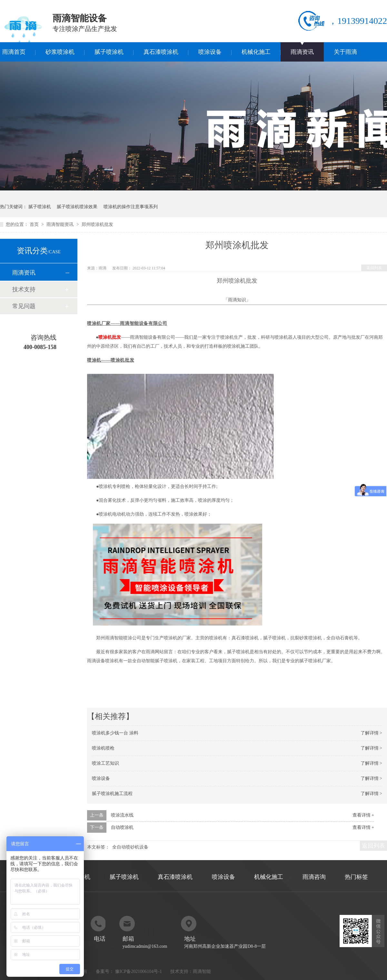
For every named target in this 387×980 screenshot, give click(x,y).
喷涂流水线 (122, 815)
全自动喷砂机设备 (130, 847)
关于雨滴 (345, 52)
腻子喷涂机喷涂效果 (77, 207)
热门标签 (356, 877)
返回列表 (374, 268)
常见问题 (24, 306)
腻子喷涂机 (109, 52)
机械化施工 (256, 52)
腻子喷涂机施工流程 (112, 794)
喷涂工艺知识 (105, 763)
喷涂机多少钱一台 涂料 (115, 733)
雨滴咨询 (314, 877)
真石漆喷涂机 (161, 52)
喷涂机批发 (110, 337)
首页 (35, 224)
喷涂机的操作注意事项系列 (131, 207)
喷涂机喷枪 (103, 748)
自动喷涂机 (122, 827)
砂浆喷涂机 (60, 52)
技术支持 (24, 289)
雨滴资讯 (302, 52)
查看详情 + (363, 815)
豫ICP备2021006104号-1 (139, 971)
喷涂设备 (210, 52)
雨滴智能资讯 (61, 224)
